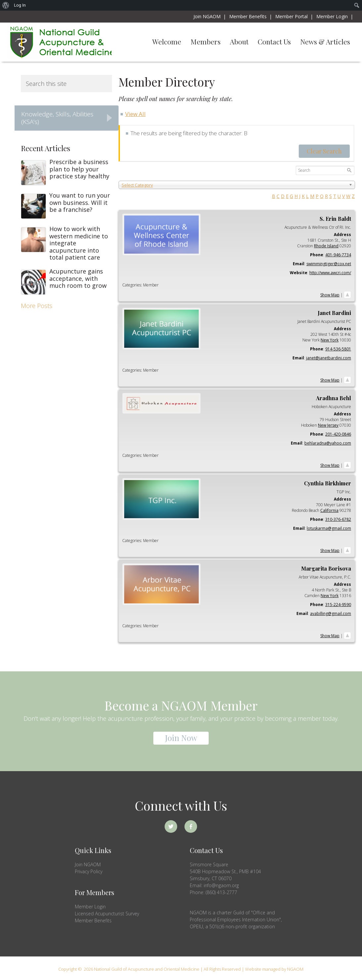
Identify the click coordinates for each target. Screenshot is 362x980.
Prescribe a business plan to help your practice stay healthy (79, 169)
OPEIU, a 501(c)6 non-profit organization (232, 926)
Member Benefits (93, 920)
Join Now (181, 738)
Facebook (191, 827)
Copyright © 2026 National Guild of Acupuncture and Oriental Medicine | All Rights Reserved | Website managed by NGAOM (181, 969)
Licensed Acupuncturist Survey (107, 914)
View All (135, 114)
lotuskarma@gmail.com (329, 528)
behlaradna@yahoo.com (328, 443)
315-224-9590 (338, 605)
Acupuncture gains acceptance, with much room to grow (78, 278)
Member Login (90, 907)
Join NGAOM (88, 864)
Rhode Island (326, 246)
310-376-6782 (338, 519)
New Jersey (328, 425)
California (329, 510)
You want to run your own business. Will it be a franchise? (80, 202)
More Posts (37, 306)
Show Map (330, 295)
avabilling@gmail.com (331, 613)
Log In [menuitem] (20, 5)
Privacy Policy (89, 871)
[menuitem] (6, 5)
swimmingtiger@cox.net (329, 264)
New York (330, 340)
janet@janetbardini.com (329, 358)
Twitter (171, 827)
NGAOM (59, 42)
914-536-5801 (338, 349)
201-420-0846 (338, 434)
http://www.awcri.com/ (330, 273)
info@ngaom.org (221, 885)
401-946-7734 (338, 255)
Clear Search (324, 151)
